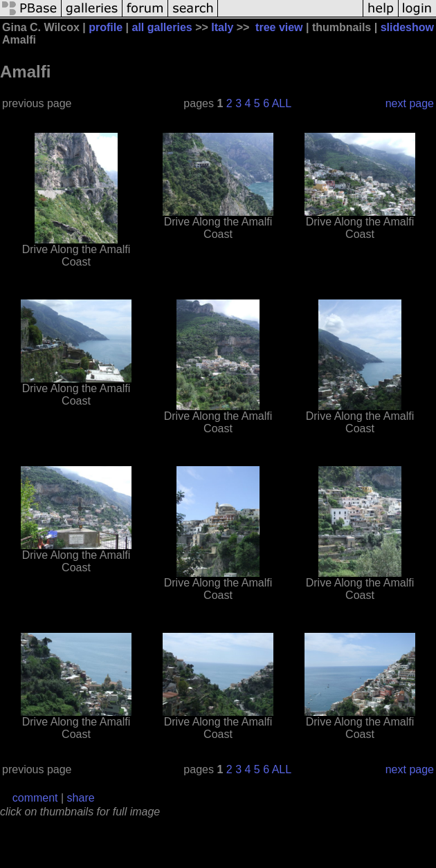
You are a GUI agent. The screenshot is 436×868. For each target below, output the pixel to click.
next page (410, 103)
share (81, 798)
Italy (222, 27)
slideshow (407, 27)
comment (35, 798)
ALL (282, 103)
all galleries (162, 27)
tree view (279, 27)
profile (106, 27)
